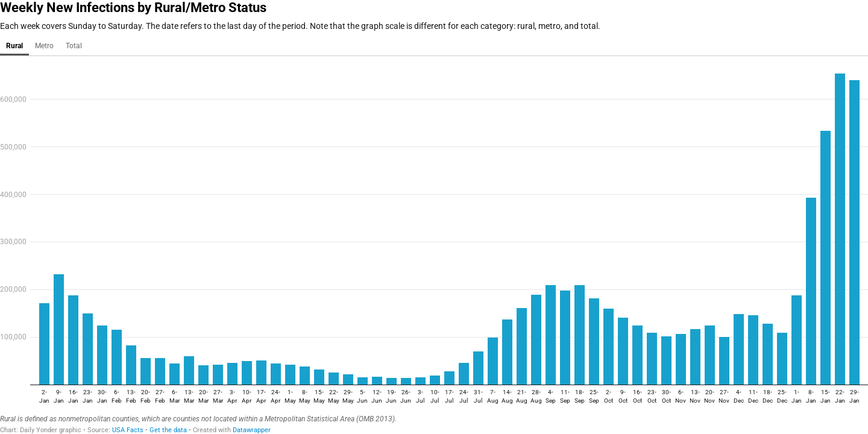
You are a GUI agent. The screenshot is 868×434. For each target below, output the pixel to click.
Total (74, 46)
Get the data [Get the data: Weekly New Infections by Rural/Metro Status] (168, 430)
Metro (44, 46)
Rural (14, 46)
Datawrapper (252, 430)
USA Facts (128, 430)
